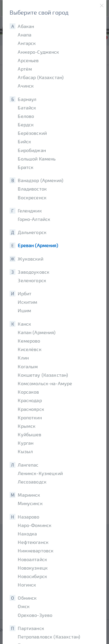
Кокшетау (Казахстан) (43, 375)
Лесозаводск (32, 482)
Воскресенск (32, 197)
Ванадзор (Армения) (41, 180)
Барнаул (27, 99)
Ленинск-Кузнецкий (40, 473)
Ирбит (25, 293)
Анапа (25, 35)
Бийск (24, 141)
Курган (26, 443)
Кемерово (29, 341)
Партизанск (31, 628)
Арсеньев (28, 60)
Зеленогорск (32, 280)
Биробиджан (32, 150)
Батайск (27, 108)
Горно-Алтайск (34, 219)
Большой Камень (37, 159)
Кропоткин (30, 417)
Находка (27, 534)
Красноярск (31, 409)
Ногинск (27, 585)
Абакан (26, 26)
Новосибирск (32, 576)
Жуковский (30, 259)
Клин (23, 358)
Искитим (27, 302)
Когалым (28, 366)
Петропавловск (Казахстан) (49, 637)
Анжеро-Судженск (38, 52)
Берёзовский (32, 133)
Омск (24, 606)
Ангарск (27, 43)
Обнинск (27, 598)
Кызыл (25, 451)
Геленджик (30, 211)
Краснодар (30, 400)
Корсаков (28, 392)
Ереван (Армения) (38, 245)
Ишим (24, 310)
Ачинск (26, 86)
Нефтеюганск (33, 542)
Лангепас (28, 465)
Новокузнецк (33, 568)
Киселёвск (30, 349)
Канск (24, 324)
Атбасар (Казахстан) (41, 77)
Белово (26, 116)
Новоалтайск (32, 559)
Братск (26, 167)
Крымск (27, 426)
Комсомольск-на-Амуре (45, 383)
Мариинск (29, 495)
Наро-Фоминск (35, 525)
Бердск (26, 124)
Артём (25, 69)
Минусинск (30, 503)
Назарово (28, 517)
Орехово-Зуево (35, 615)
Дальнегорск (32, 232)
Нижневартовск (36, 550)
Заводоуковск (34, 272)
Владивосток (32, 189)
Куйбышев (30, 434)
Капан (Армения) (37, 332)
